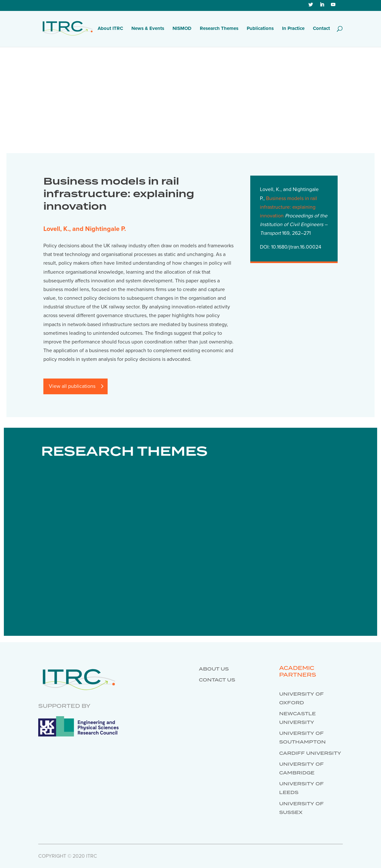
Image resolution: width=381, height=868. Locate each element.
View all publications (72, 386)
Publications (260, 29)
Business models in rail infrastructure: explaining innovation (288, 207)
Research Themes (219, 29)
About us (214, 669)
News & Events (148, 29)
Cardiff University (310, 754)
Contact (321, 29)
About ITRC (110, 29)
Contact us (217, 680)
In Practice (293, 29)
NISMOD (182, 29)
